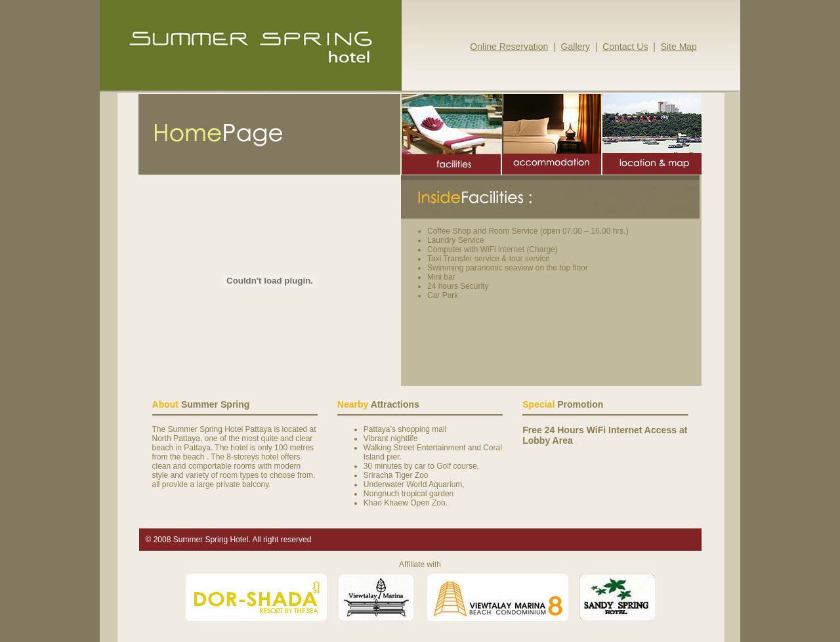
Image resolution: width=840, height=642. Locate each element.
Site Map (679, 47)
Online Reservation (509, 47)
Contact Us (625, 47)
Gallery (576, 47)
